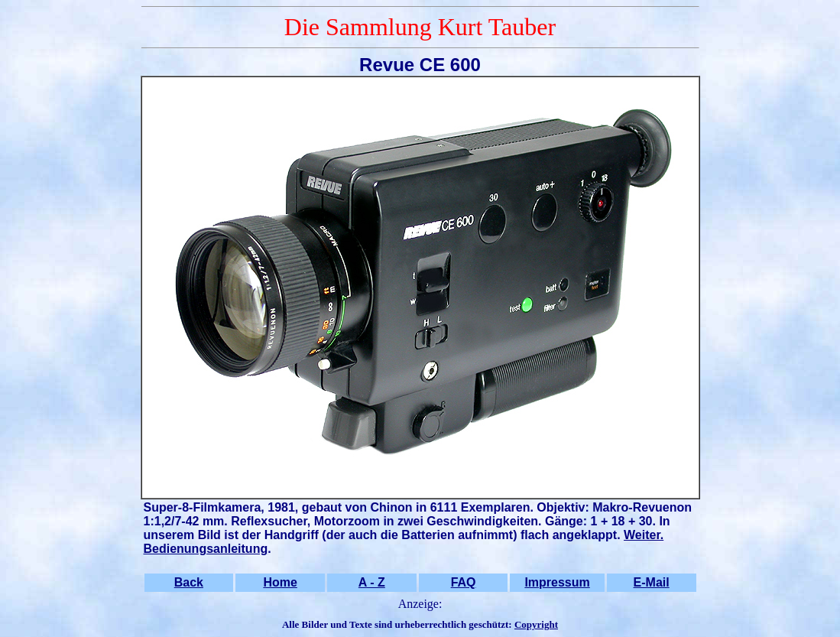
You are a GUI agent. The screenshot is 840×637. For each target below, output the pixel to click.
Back (189, 582)
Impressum (557, 582)
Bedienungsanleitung (206, 549)
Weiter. (644, 535)
